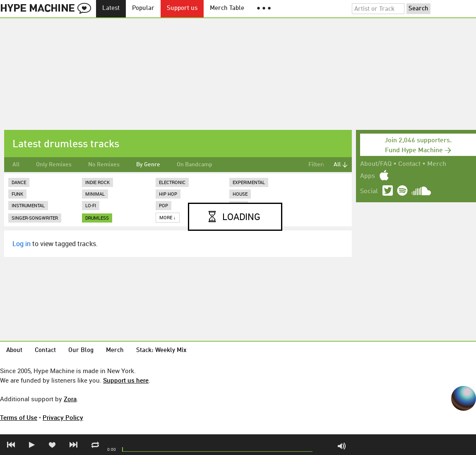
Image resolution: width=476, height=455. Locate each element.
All (16, 165)
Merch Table (227, 8)
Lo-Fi (91, 205)
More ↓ (168, 217)
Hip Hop (168, 194)
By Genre (148, 165)
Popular (143, 8)
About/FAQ (376, 164)
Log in (22, 244)
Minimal (95, 194)
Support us (182, 8)
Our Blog (81, 351)
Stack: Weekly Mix (161, 351)
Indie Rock (97, 182)
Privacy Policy (63, 417)
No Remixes (104, 165)
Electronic (172, 182)
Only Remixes (54, 165)
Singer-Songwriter (35, 218)
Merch (437, 164)
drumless (97, 218)
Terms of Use (19, 417)
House (240, 194)
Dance (19, 182)
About (14, 351)
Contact (409, 164)
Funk (17, 194)
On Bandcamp (195, 165)
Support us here (126, 380)
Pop (163, 205)
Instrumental (28, 205)
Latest (111, 8)
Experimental (249, 182)
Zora (70, 399)
